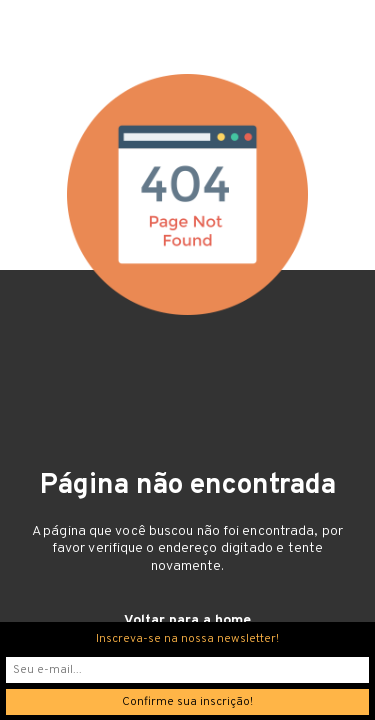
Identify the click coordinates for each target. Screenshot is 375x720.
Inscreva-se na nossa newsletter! (187, 639)
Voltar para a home (187, 620)
